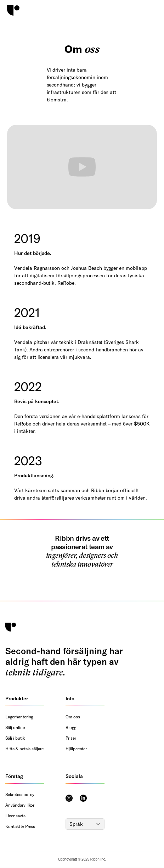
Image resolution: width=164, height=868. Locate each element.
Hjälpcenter (76, 749)
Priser (71, 738)
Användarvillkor (20, 805)
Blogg (71, 727)
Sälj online (15, 727)
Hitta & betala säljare (24, 749)
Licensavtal (16, 816)
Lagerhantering (19, 717)
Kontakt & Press (20, 826)
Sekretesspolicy (20, 794)
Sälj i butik (15, 738)
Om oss (73, 717)
